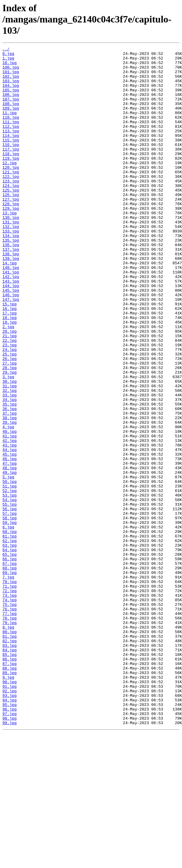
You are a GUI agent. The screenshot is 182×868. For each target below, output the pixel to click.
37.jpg (10, 487)
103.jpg (11, 88)
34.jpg (10, 470)
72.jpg (10, 700)
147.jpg (11, 350)
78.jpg (10, 733)
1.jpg (8, 61)
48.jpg (10, 552)
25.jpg (10, 416)
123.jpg (11, 208)
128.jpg (11, 236)
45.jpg (10, 536)
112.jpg (11, 143)
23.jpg (10, 405)
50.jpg (10, 569)
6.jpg (8, 623)
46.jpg (10, 541)
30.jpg (10, 449)
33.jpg (10, 465)
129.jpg (11, 241)
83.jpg (10, 765)
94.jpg (10, 831)
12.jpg (10, 186)
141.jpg (11, 317)
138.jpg (11, 296)
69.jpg (10, 678)
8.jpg (8, 744)
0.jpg (8, 55)
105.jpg (11, 99)
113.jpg (11, 148)
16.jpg (10, 361)
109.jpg (11, 121)
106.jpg (11, 104)
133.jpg (11, 268)
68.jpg (10, 673)
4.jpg (8, 503)
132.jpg (11, 263)
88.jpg (10, 793)
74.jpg (10, 711)
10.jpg (10, 66)
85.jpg (10, 776)
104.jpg (11, 93)
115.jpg (11, 159)
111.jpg (11, 137)
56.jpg (10, 602)
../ (6, 50)
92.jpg (10, 820)
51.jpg (10, 574)
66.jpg (10, 662)
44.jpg (10, 531)
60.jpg (10, 629)
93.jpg (10, 826)
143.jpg (11, 328)
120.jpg (11, 192)
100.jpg (11, 72)
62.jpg (10, 640)
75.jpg (10, 716)
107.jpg (11, 110)
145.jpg (11, 339)
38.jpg (10, 492)
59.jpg (10, 618)
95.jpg (10, 836)
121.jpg (11, 197)
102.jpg (11, 83)
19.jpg (10, 378)
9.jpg (8, 804)
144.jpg (11, 334)
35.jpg (10, 476)
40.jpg (10, 509)
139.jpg (11, 301)
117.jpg (11, 170)
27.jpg (10, 427)
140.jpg (11, 312)
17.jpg (10, 367)
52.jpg (10, 580)
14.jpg (10, 307)
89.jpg (10, 798)
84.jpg (10, 771)
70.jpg (10, 689)
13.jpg (10, 246)
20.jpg (10, 388)
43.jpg (10, 525)
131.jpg (11, 257)
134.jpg (11, 274)
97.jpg (10, 847)
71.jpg (10, 694)
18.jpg (10, 372)
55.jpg (10, 596)
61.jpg (10, 634)
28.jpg (10, 432)
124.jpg (11, 214)
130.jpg (11, 252)
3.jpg (8, 443)
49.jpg (10, 558)
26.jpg (10, 421)
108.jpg (11, 115)
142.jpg (11, 323)
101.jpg (11, 77)
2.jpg (8, 383)
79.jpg (10, 738)
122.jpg (11, 203)
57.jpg (10, 607)
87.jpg (10, 787)
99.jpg (10, 858)
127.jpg (11, 230)
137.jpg (11, 290)
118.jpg (11, 175)
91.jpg (10, 815)
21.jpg (10, 394)
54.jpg (10, 591)
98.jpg (10, 853)
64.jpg (10, 651)
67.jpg (10, 667)
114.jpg (11, 154)
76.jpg (10, 722)
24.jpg (10, 410)
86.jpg (10, 782)
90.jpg (10, 809)
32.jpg (10, 459)
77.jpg (10, 727)
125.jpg (11, 219)
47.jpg (10, 547)
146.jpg (11, 345)
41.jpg (10, 514)
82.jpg (10, 760)
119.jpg (11, 181)
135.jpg (11, 279)
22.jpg (10, 399)
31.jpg (10, 454)
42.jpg (10, 520)
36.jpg (10, 481)
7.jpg (8, 683)
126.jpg (11, 225)
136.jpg (11, 285)
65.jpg (10, 656)
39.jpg (10, 498)
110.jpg (11, 132)
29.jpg (10, 438)
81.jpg (10, 754)
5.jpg (8, 563)
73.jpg (10, 705)
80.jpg (10, 749)
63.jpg (10, 645)
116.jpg (11, 164)
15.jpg (10, 356)
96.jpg (10, 842)
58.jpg (10, 612)
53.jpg (10, 585)
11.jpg (10, 126)
